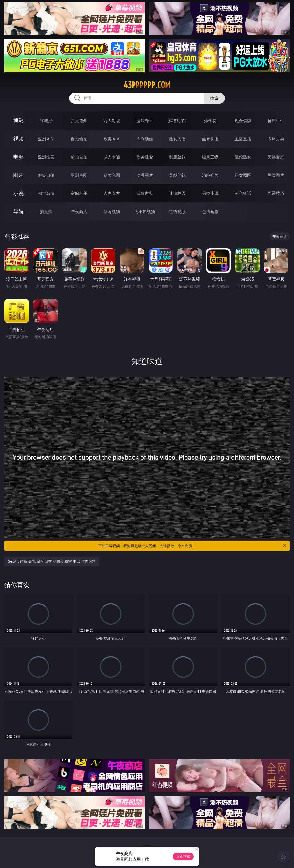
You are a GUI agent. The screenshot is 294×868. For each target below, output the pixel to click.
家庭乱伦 (79, 193)
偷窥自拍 (46, 175)
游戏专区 (145, 121)
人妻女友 (112, 193)
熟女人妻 (177, 139)
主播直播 (243, 139)
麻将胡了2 (177, 121)
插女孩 (46, 211)
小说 (18, 193)
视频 (18, 139)
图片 (18, 175)
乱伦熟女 (243, 157)
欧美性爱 (145, 157)
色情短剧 (210, 211)
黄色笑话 (243, 193)
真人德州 (79, 121)
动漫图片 (145, 175)
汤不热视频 (145, 211)
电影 (18, 157)
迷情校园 (177, 193)
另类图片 (276, 175)
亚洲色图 (79, 175)
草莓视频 (112, 211)
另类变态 (276, 157)
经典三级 (210, 157)
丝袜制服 (210, 139)
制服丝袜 (177, 157)
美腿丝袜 (177, 175)
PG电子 (46, 121)
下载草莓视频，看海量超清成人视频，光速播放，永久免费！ (192, 546)
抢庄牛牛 (276, 121)
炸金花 (210, 121)
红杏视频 (177, 211)
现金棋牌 (243, 121)
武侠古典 (145, 193)
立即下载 (183, 856)
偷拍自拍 (79, 157)
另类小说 (210, 193)
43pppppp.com (147, 85)
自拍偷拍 (79, 139)
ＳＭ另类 (276, 139)
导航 (18, 211)
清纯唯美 (210, 175)
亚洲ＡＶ (46, 139)
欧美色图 (112, 175)
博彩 (18, 120)
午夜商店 (79, 211)
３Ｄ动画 (145, 139)
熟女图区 (243, 175)
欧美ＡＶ (112, 139)
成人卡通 (112, 157)
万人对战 (112, 121)
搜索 (214, 98)
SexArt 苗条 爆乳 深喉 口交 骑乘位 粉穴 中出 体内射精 (52, 561)
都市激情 (46, 193)
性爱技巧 (276, 193)
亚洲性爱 (46, 157)
